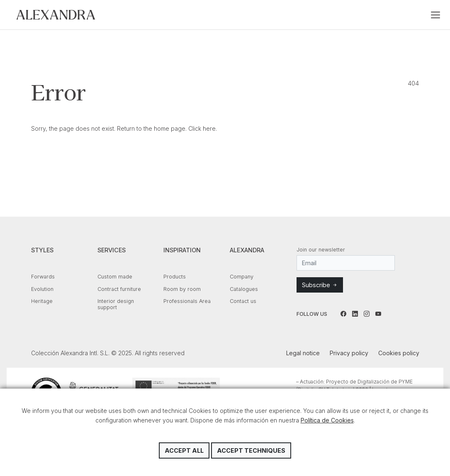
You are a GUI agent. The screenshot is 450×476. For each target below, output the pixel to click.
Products (175, 277)
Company (242, 277)
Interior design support (116, 304)
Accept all (184, 450)
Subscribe (320, 285)
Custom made (115, 277)
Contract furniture (119, 289)
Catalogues (244, 289)
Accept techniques (251, 450)
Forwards (43, 277)
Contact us (243, 301)
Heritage (42, 301)
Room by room (182, 289)
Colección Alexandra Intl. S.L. (56, 15)
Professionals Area (187, 301)
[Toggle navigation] (435, 15)
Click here (202, 128)
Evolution (42, 289)
